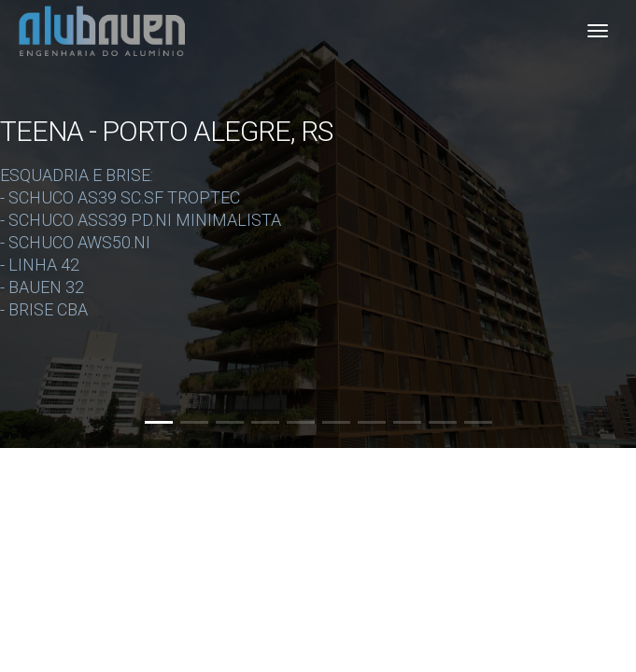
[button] (159, 422)
